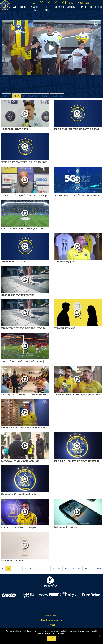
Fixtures (23, 7)
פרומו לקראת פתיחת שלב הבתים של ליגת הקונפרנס (30, 394)
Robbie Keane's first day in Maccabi (23, 428)
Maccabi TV (7, 96)
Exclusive (16, 96)
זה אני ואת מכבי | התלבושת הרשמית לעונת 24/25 (28, 328)
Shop (101, 7)
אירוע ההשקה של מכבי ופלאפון (18, 295)
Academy (71, 7)
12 (73, 569)
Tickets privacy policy (51, 620)
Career (51, 625)
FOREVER (82, 7)
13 (79, 569)
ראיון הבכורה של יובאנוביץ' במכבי (19, 527)
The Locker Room (57, 96)
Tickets (92, 7)
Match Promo (33, 96)
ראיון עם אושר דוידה (64, 262)
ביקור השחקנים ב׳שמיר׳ (15, 129)
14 (86, 569)
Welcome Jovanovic (66, 527)
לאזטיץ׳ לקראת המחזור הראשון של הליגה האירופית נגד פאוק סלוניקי (39, 162)
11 (66, 569)
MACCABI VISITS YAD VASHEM (20, 461)
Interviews (44, 96)
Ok (52, 638)
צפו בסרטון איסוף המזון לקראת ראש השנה (77, 394)
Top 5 (24, 96)
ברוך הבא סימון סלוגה (13, 262)
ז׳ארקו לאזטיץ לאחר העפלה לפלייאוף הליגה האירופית (31, 195)
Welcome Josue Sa (13, 560)
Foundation (58, 7)
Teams (13, 7)
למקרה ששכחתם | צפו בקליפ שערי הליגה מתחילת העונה (32, 361)
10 (59, 569)
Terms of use (51, 615)
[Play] (51, 48)
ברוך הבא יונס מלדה (65, 328)
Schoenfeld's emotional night (19, 494)
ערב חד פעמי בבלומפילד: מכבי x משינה (23, 228)
